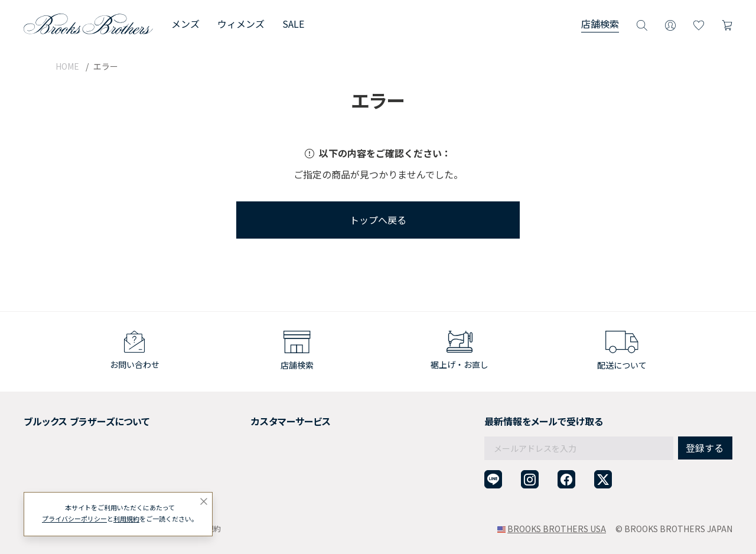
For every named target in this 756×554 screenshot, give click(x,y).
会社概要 (40, 418)
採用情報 (40, 432)
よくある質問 (240, 461)
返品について (240, 432)
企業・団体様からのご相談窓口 (273, 490)
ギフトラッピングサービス (265, 447)
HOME (67, 66)
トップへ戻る (378, 220)
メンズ (185, 24)
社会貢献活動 (48, 447)
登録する (705, 422)
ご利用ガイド (240, 418)
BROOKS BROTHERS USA (557, 529)
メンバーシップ (53, 461)
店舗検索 (600, 24)
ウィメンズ (241, 24)
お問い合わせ (240, 476)
